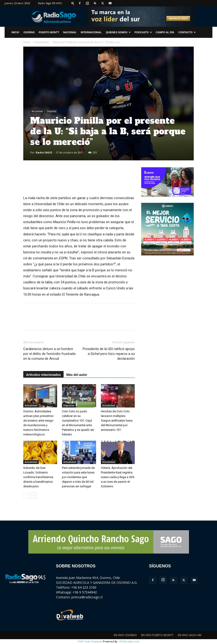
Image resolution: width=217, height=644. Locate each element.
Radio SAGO (44, 152)
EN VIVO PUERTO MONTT (157, 635)
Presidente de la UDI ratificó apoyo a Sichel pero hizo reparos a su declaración (109, 354)
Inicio (27, 42)
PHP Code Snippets (90, 642)
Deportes (51, 111)
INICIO (15, 32)
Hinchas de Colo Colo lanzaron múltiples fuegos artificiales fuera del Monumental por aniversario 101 (117, 421)
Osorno (29, 32)
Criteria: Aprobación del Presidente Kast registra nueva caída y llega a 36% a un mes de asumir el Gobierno (118, 477)
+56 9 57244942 (85, 592)
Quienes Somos (118, 32)
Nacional (70, 32)
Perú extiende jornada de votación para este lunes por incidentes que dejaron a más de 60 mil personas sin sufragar (78, 477)
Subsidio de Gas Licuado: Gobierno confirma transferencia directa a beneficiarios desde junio (38, 477)
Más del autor (77, 375)
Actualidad (42, 42)
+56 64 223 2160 (84, 587)
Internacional (91, 32)
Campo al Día (165, 32)
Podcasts (143, 32)
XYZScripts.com (129, 642)
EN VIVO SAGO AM (190, 635)
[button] (73, 3)
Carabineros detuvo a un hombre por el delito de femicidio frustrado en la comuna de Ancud (50, 354)
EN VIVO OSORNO (125, 635)
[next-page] (34, 496)
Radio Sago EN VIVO (50, 3)
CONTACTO (187, 32)
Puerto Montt (49, 32)
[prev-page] (26, 496)
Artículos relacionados (43, 375)
